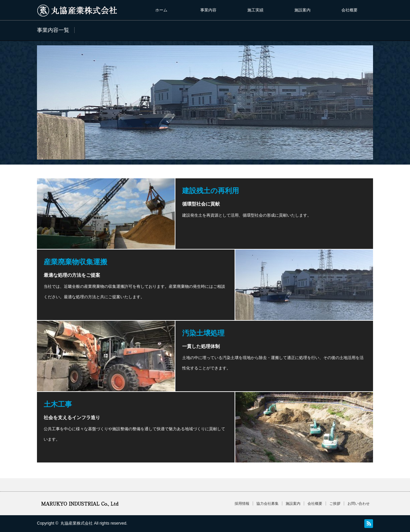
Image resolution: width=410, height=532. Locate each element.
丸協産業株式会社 (77, 523)
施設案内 (302, 10)
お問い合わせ (359, 503)
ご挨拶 (335, 503)
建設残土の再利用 (211, 191)
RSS (369, 524)
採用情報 (242, 503)
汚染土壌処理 (203, 333)
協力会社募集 (268, 503)
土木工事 (58, 404)
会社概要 (350, 10)
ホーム (161, 10)
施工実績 (255, 10)
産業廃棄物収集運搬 (75, 262)
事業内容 (208, 10)
